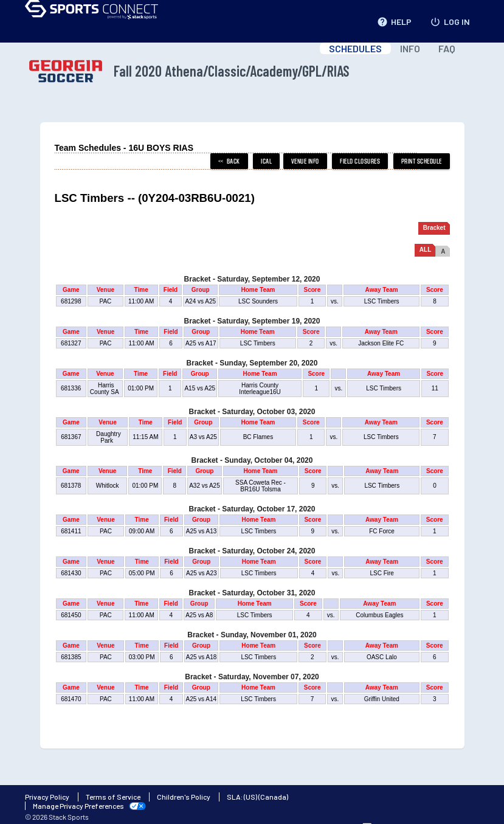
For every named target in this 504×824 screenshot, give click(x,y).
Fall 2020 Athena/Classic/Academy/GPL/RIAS (187, 71)
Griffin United (382, 699)
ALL (425, 250)
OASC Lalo (382, 657)
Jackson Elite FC (381, 343)
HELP (394, 19)
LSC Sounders (258, 301)
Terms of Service (113, 797)
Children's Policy (184, 797)
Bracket (434, 228)
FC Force (382, 531)
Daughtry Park (107, 437)
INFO (410, 48)
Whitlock (107, 486)
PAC (105, 301)
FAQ (447, 48)
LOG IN (450, 19)
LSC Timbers (382, 301)
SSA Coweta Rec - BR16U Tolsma (261, 486)
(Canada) (273, 797)
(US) (250, 797)
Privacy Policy (47, 797)
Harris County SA (105, 389)
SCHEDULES (355, 48)
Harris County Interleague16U (260, 389)
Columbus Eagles (379, 615)
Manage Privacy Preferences (78, 806)
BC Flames (258, 437)
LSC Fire (381, 573)
